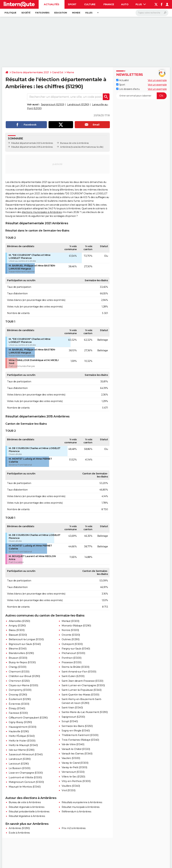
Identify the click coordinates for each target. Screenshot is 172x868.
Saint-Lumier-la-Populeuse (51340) (82, 690)
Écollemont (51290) (20, 699)
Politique (10, 13)
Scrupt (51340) (70, 721)
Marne (70, 72)
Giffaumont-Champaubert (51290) (28, 718)
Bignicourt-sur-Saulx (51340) (25, 644)
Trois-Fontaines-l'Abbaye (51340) (80, 740)
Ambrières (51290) (19, 828)
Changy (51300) (17, 667)
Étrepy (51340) (17, 708)
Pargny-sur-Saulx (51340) (76, 649)
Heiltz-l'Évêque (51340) (22, 736)
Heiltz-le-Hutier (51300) (22, 741)
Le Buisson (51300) (19, 768)
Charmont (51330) (19, 672)
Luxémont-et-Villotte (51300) (25, 777)
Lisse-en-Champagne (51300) (26, 773)
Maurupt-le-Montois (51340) (25, 787)
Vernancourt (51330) (73, 772)
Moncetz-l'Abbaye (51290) (76, 626)
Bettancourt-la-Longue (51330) (26, 639)
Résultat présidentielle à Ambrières (29, 812)
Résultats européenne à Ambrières (82, 802)
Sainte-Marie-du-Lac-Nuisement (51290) (85, 712)
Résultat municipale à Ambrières (81, 807)
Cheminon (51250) (19, 681)
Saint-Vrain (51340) (72, 708)
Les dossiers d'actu (128, 89)
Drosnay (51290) (18, 695)
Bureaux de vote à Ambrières (74, 143)
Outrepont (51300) (72, 644)
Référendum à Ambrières (76, 812)
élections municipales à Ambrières (42, 212)
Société (26, 13)
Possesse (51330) (71, 662)
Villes (89, 13)
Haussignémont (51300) (23, 727)
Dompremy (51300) (20, 690)
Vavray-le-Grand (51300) (75, 763)
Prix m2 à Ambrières (74, 828)
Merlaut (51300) (70, 621)
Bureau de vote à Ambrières (25, 802)
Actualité (122, 80)
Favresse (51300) (18, 713)
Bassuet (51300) (18, 635)
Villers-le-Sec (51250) (73, 777)
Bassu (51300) (17, 630)
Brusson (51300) (18, 658)
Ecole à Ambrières (19, 833)
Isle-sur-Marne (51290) (21, 750)
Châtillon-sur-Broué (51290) (24, 676)
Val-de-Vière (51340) (73, 744)
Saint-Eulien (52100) (73, 676)
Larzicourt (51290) (19, 764)
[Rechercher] (152, 13)
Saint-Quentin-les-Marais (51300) (80, 695)
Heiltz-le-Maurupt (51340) (23, 745)
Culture (90, 4)
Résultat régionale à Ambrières (27, 807)
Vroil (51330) (69, 790)
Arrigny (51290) (17, 626)
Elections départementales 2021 (30, 72)
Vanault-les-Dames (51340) (77, 754)
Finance (109, 4)
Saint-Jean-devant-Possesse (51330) (82, 681)
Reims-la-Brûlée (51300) (76, 667)
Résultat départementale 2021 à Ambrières (32, 143)
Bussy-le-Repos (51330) (22, 662)
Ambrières (65, 147)
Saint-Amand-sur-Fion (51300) (79, 672)
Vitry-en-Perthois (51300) (76, 781)
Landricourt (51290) (78, 104)
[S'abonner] (141, 96)
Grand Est (58, 72)
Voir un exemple (157, 80)
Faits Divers (42, 13)
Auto (125, 4)
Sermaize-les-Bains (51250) (77, 726)
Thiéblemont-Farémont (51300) (80, 735)
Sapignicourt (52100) (53, 104)
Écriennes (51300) (19, 704)
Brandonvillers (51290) (21, 653)
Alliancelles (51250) (19, 621)
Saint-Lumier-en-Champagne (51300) (83, 685)
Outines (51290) (71, 639)
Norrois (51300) (70, 630)
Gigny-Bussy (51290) (20, 722)
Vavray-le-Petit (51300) (74, 767)
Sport (72, 4)
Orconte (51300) (71, 635)
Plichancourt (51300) (73, 653)
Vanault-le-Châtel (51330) (76, 749)
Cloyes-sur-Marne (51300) (23, 685)
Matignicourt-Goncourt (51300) (26, 782)
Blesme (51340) (18, 649)
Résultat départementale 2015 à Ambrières (32, 147)
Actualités (51, 4)
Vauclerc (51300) (71, 758)
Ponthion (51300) (71, 658)
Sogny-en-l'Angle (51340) (76, 731)
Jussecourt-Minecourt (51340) (26, 754)
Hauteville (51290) (19, 731)
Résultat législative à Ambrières (27, 816)
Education (61, 13)
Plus (141, 4)
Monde (76, 13)
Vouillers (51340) (71, 786)
